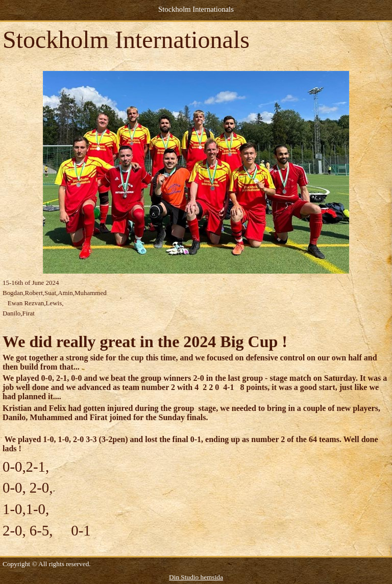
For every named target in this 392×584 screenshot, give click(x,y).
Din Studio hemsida (196, 577)
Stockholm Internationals (196, 9)
